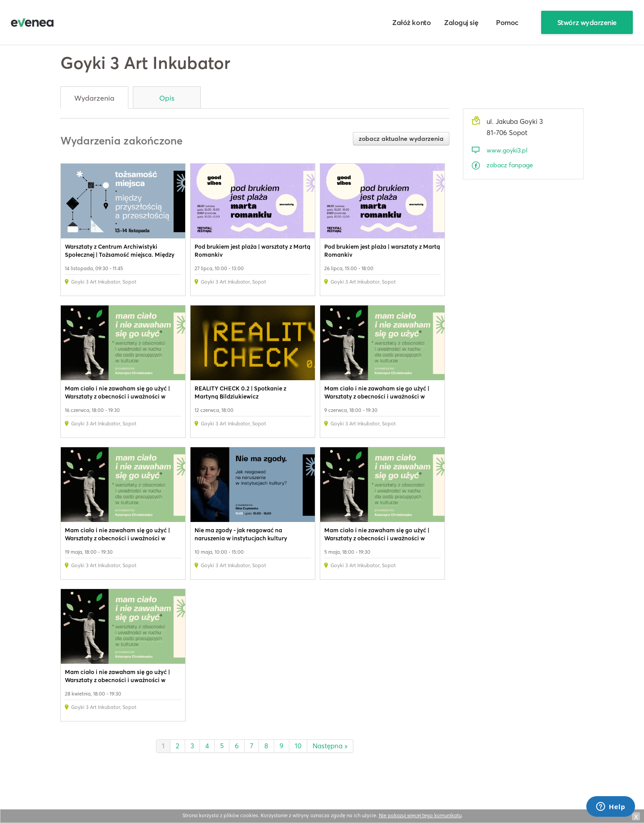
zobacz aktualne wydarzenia (401, 139)
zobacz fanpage (510, 165)
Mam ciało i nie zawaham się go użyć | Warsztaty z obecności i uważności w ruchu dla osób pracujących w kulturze (118, 396)
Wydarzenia (94, 98)
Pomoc (507, 22)
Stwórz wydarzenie (587, 22)
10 (298, 746)
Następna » (330, 746)
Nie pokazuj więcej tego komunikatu (420, 815)
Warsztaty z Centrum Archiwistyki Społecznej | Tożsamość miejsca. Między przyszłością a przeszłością (120, 255)
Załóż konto (411, 22)
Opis (167, 98)
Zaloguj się (461, 22)
